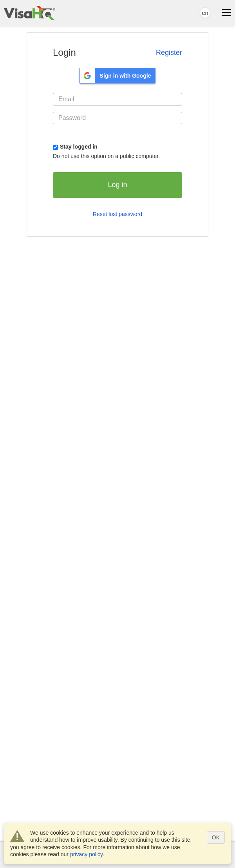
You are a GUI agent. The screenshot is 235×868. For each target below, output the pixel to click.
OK (216, 837)
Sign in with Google (126, 76)
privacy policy (86, 854)
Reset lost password (117, 214)
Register (169, 53)
